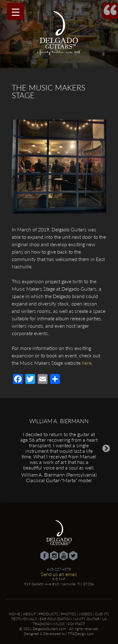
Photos (68, 614)
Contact (76, 624)
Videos (85, 614)
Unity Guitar (87, 619)
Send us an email (59, 574)
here (87, 363)
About (29, 614)
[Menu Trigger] (16, 12)
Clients (102, 614)
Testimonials (24, 619)
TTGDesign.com (81, 634)
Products (48, 614)
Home (14, 614)
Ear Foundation (56, 619)
